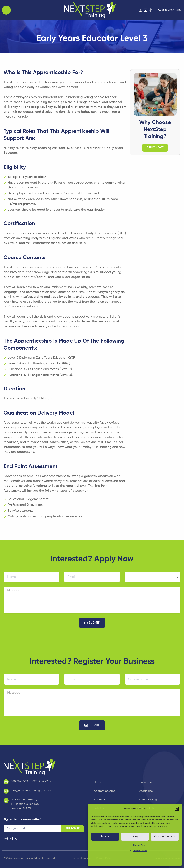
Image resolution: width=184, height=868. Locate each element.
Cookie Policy (140, 845)
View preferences (165, 836)
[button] (177, 809)
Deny (135, 836)
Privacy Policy (140, 851)
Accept (105, 836)
